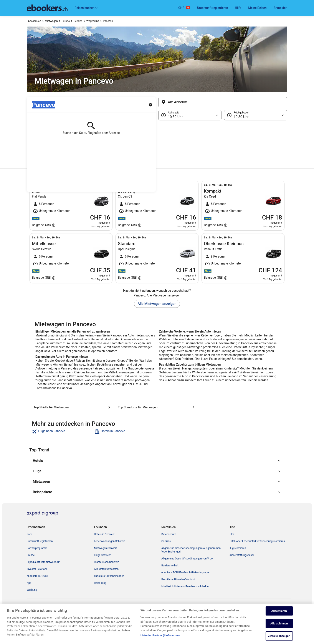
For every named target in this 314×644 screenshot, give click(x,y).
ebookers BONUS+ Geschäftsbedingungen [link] (186, 572)
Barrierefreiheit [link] (170, 566)
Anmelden (280, 8)
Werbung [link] (32, 590)
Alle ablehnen (279, 631)
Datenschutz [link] (169, 534)
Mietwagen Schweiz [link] (106, 548)
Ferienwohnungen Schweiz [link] (109, 541)
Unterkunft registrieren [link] (40, 541)
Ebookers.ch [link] (34, 21)
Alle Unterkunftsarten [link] (106, 569)
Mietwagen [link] (51, 21)
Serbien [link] (78, 21)
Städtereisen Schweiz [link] (106, 562)
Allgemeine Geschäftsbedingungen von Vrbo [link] (187, 559)
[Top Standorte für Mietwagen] (157, 407)
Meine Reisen (257, 8)
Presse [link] (31, 555)
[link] (63, 432)
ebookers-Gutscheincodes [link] (109, 576)
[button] (157, 142)
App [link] (29, 583)
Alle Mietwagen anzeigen (157, 304)
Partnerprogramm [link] (37, 548)
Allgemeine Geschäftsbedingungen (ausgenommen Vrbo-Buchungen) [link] (191, 550)
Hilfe (238, 8)
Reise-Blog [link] (100, 583)
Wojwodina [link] (93, 21)
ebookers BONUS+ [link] (37, 576)
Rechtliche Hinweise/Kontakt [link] (178, 579)
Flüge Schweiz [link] (102, 555)
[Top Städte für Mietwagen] (73, 407)
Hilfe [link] (231, 534)
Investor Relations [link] (37, 569)
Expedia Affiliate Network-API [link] (44, 562)
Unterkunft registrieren (213, 8)
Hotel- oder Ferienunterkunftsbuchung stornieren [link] (257, 541)
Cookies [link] (166, 541)
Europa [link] (66, 21)
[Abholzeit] (190, 115)
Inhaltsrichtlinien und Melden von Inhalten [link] (185, 586)
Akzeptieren (279, 619)
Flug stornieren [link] (237, 548)
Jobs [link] (30, 534)
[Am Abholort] (223, 102)
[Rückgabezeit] (256, 115)
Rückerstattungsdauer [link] (241, 555)
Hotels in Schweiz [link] (104, 534)
